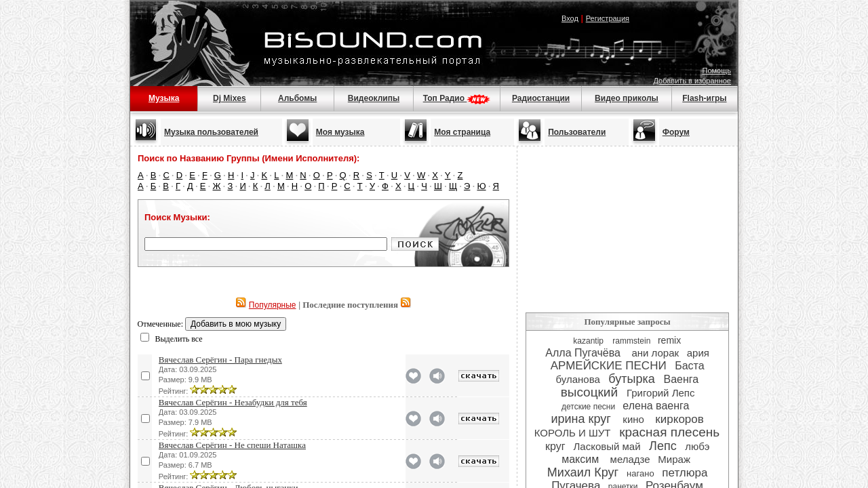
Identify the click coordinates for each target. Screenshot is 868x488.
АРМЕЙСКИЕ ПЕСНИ (609, 366)
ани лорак (655, 353)
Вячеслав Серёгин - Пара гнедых (220, 360)
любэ (697, 446)
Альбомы (297, 98)
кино (635, 419)
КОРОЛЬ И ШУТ (573, 433)
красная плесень (669, 432)
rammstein (631, 341)
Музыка (164, 98)
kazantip (589, 341)
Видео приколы (627, 98)
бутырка (631, 379)
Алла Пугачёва (584, 353)
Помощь (717, 70)
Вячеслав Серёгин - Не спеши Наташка (232, 445)
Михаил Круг (583, 472)
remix (669, 340)
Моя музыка (340, 132)
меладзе (630, 459)
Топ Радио (457, 98)
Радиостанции (541, 98)
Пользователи (577, 132)
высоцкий (589, 392)
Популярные (273, 305)
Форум (676, 132)
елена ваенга (657, 406)
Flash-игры (704, 98)
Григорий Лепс (661, 393)
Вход (570, 18)
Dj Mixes (230, 98)
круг (555, 446)
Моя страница (462, 132)
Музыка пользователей (211, 132)
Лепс (663, 446)
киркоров (679, 419)
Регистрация (608, 18)
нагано (640, 473)
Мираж (675, 459)
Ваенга (682, 379)
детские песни (588, 407)
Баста (689, 366)
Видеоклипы (374, 98)
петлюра (685, 473)
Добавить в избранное (692, 81)
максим (581, 459)
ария (698, 353)
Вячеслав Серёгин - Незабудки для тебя (233, 402)
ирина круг (583, 419)
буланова (578, 379)
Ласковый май (607, 446)
